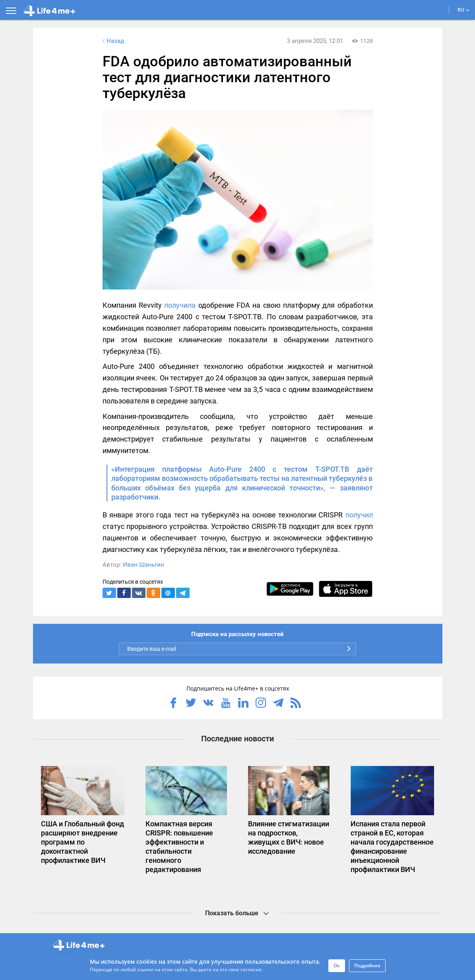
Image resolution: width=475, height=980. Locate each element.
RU (463, 10)
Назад (112, 41)
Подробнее (367, 966)
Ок (337, 966)
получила (180, 305)
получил (359, 515)
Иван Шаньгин (143, 565)
